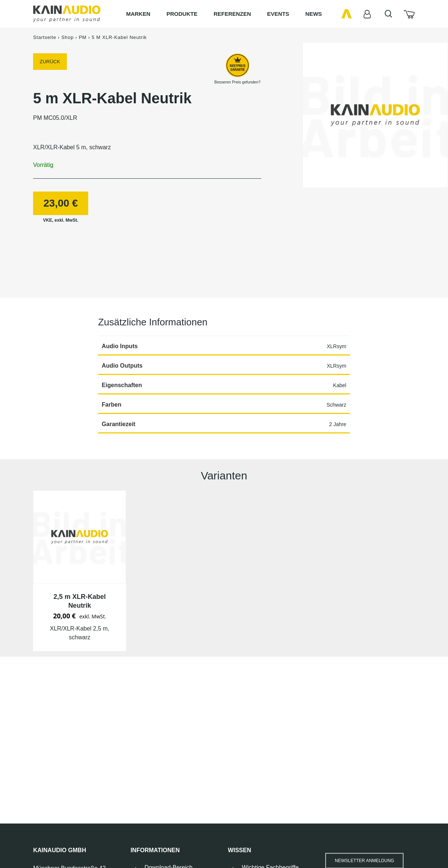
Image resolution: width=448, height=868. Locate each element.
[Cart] (409, 14)
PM (83, 37)
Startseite (45, 37)
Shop (68, 37)
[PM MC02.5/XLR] (80, 537)
